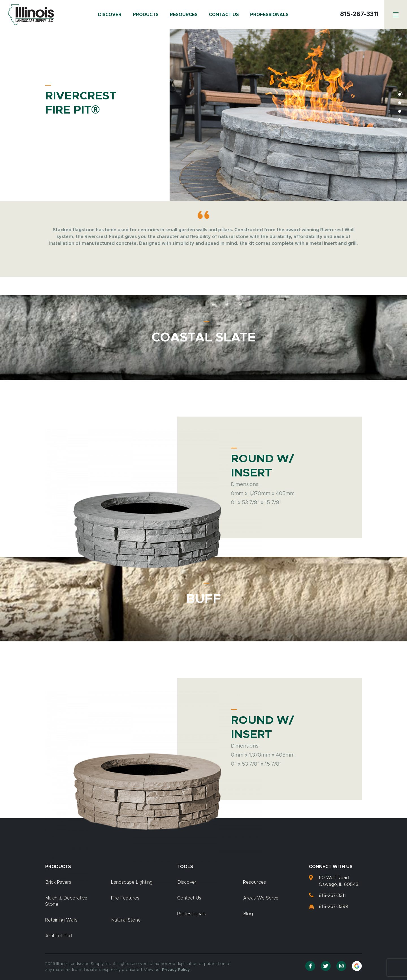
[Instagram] (341, 966)
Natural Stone (126, 920)
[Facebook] (310, 966)
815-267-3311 (359, 14)
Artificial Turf (59, 936)
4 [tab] (400, 120)
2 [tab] (400, 103)
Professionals (269, 15)
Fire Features (125, 898)
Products (146, 15)
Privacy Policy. (176, 970)
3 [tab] (400, 111)
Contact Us (224, 15)
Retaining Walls (61, 920)
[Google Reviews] (357, 966)
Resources (184, 15)
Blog (248, 914)
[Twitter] (326, 966)
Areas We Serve (261, 898)
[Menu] (396, 15)
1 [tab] (400, 94)
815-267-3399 (334, 907)
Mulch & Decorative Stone (66, 901)
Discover (110, 15)
